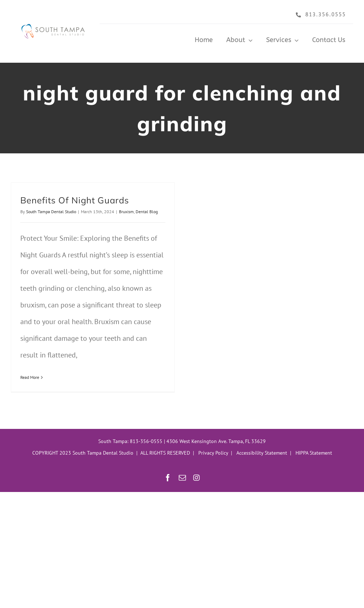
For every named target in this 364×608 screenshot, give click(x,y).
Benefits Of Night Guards (75, 200)
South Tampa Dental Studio (51, 212)
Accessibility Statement (262, 453)
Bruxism (126, 212)
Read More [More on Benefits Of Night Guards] (30, 377)
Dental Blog (147, 212)
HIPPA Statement (314, 453)
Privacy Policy (213, 453)
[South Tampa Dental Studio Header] (54, 22)
